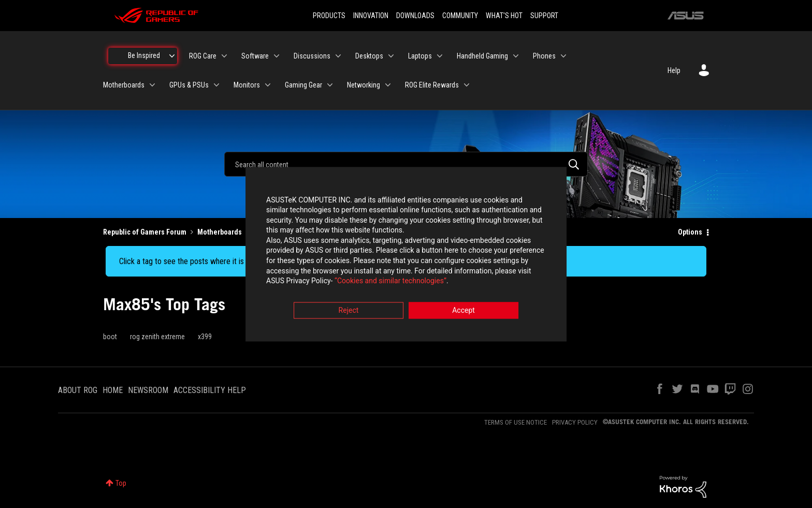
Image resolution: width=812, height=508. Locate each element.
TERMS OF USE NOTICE (516, 422)
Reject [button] (349, 311)
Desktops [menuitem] (369, 56)
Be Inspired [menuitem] (144, 55)
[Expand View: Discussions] (338, 56)
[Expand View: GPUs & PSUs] (216, 85)
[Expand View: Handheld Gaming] (516, 56)
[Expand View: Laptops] (440, 56)
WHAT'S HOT (504, 16)
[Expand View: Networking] (388, 85)
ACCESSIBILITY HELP (210, 390)
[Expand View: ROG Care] (224, 56)
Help (674, 70)
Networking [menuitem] (364, 85)
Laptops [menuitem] (420, 56)
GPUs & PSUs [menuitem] (189, 85)
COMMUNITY (460, 16)
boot (110, 337)
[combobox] (406, 164)
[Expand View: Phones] (563, 56)
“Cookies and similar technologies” (338, 282)
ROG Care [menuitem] (203, 56)
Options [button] (690, 232)
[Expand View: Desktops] (391, 56)
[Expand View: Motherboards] (152, 85)
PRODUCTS (329, 16)
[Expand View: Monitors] (268, 85)
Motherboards (220, 232)
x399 (205, 337)
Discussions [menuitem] (312, 56)
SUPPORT (544, 16)
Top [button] (121, 483)
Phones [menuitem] (544, 56)
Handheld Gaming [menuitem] (482, 56)
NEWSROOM (148, 390)
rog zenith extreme (157, 337)
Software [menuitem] (255, 56)
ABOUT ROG (78, 390)
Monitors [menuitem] (247, 85)
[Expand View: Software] (277, 56)
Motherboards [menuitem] (124, 85)
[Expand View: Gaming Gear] (330, 85)
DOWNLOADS (415, 16)
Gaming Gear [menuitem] (303, 85)
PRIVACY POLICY (575, 422)
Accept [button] (463, 311)
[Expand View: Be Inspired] (172, 56)
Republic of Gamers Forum (145, 232)
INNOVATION (371, 16)
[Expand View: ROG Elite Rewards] (467, 85)
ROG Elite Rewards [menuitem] (432, 85)
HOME (113, 390)
